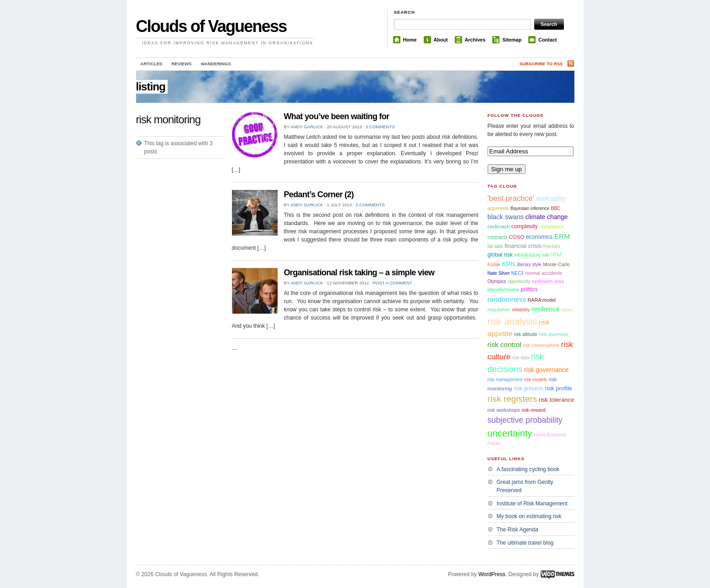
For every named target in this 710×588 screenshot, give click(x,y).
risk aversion (554, 334)
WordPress (492, 574)
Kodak (494, 265)
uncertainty (510, 433)
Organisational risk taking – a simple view (359, 273)
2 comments (380, 127)
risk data (521, 358)
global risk (500, 255)
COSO (516, 237)
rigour (567, 310)
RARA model (542, 300)
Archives (475, 40)
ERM (562, 236)
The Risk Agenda (518, 530)
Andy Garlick (307, 127)
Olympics (497, 281)
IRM (556, 255)
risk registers (513, 399)
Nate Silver (499, 273)
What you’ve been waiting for (337, 116)
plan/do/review (503, 289)
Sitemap (512, 40)
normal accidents (544, 273)
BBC (556, 208)
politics (529, 289)
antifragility (551, 199)
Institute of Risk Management (532, 504)
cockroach (499, 226)
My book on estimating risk (529, 516)
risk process (529, 388)
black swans (506, 217)
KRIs (509, 264)
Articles (152, 64)
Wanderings (216, 64)
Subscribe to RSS (541, 64)
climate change (546, 217)
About (441, 40)
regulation (499, 310)
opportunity (519, 281)
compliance (552, 226)
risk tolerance (557, 400)
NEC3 (518, 273)
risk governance (547, 370)
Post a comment (392, 283)
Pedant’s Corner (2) (319, 194)
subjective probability (525, 420)
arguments (498, 208)
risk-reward (534, 410)
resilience (546, 309)
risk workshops (504, 410)
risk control (505, 344)
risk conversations (541, 345)
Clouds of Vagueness (211, 26)
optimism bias (548, 281)
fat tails (495, 246)
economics (539, 237)
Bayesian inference (530, 208)
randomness (507, 299)
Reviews (181, 64)
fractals (552, 246)
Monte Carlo (556, 264)
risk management (505, 380)
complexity (525, 226)
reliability (521, 310)
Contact (547, 40)
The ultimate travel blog (525, 543)
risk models (536, 380)
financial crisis (523, 246)
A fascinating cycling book (528, 469)
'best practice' (511, 198)
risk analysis (513, 321)
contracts (498, 237)
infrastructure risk (532, 255)
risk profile (559, 388)
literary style (529, 265)
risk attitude (526, 334)
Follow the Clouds (516, 115)
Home (410, 40)
